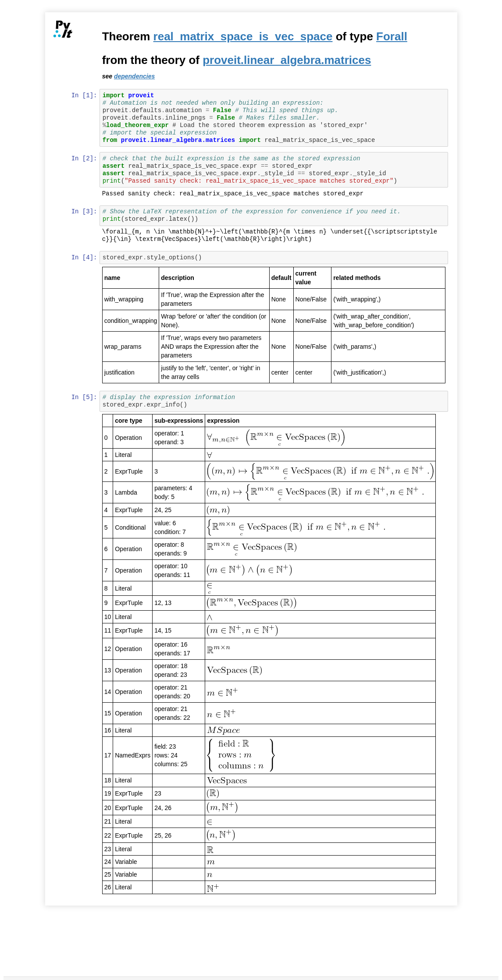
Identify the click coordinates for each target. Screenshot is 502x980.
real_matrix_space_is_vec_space (244, 36)
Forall (393, 36)
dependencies (135, 76)
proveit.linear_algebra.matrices (288, 60)
